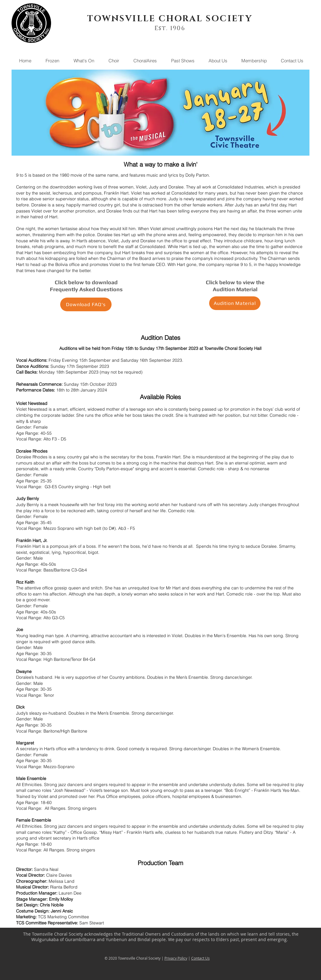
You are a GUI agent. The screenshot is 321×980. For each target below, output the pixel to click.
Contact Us (200, 958)
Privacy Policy (176, 958)
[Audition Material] (235, 303)
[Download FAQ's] (86, 304)
